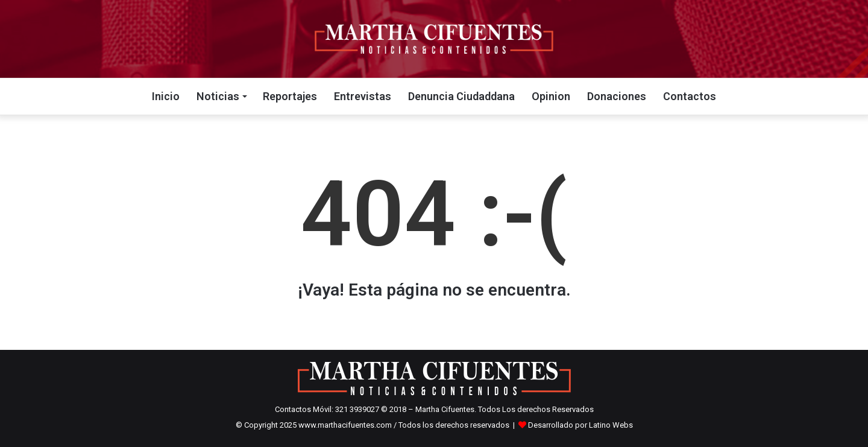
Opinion (551, 96)
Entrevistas (363, 96)
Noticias (218, 96)
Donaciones (617, 96)
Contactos (690, 96)
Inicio (166, 96)
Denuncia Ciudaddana (461, 96)
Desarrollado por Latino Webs (580, 425)
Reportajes (290, 96)
